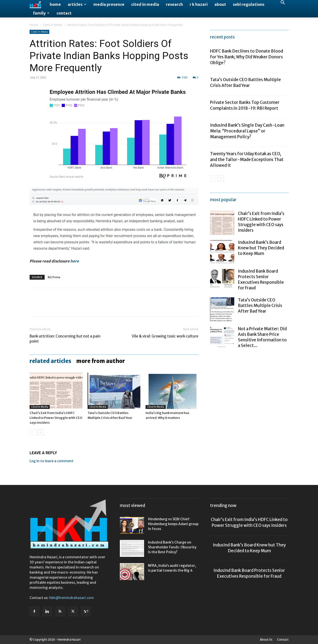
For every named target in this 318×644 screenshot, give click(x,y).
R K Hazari (199, 4)
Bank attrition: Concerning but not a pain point (65, 339)
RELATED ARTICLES (50, 361)
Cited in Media (145, 4)
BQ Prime (54, 277)
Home (55, 4)
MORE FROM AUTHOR (101, 361)
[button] (283, 3)
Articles (77, 4)
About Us (266, 640)
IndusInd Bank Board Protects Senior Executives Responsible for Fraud (261, 280)
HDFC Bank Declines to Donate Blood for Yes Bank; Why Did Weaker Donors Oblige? (247, 57)
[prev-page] (33, 432)
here (75, 261)
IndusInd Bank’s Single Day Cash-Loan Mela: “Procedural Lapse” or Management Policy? (247, 131)
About (220, 4)
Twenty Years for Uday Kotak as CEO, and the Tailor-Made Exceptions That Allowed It (247, 160)
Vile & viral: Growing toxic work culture (165, 336)
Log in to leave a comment (52, 461)
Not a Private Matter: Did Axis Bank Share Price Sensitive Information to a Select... (262, 337)
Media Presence (109, 4)
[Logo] (38, 4)
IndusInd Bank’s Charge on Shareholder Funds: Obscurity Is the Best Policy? (172, 547)
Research (174, 4)
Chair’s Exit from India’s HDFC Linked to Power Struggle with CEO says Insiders (56, 418)
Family (41, 13)
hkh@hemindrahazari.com (72, 598)
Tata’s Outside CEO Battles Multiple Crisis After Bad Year (260, 306)
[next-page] (40, 432)
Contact (64, 13)
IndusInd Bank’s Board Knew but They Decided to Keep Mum (261, 248)
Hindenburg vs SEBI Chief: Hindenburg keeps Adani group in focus (173, 524)
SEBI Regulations (249, 4)
